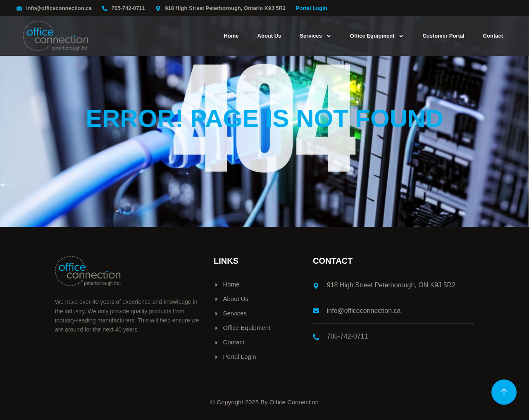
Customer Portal (443, 36)
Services (316, 36)
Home (231, 36)
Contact (493, 36)
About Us (269, 36)
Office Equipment (377, 36)
